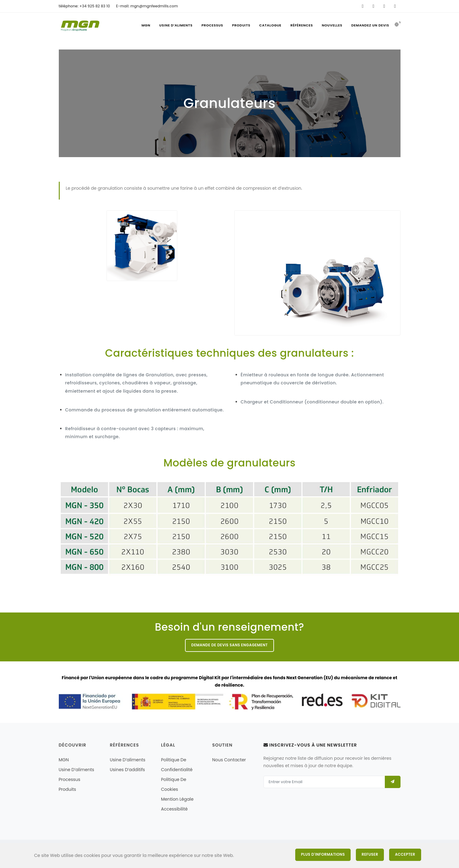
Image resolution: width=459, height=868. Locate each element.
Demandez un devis (370, 25)
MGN (145, 25)
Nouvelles (332, 25)
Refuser (370, 855)
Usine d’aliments (175, 25)
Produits (241, 25)
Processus (211, 25)
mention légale (177, 799)
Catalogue (270, 25)
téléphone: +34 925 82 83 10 (85, 6)
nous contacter (229, 760)
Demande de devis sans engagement (229, 645)
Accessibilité (174, 809)
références (302, 25)
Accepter (405, 855)
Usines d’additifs (127, 770)
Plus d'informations (322, 855)
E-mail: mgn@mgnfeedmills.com (147, 6)
